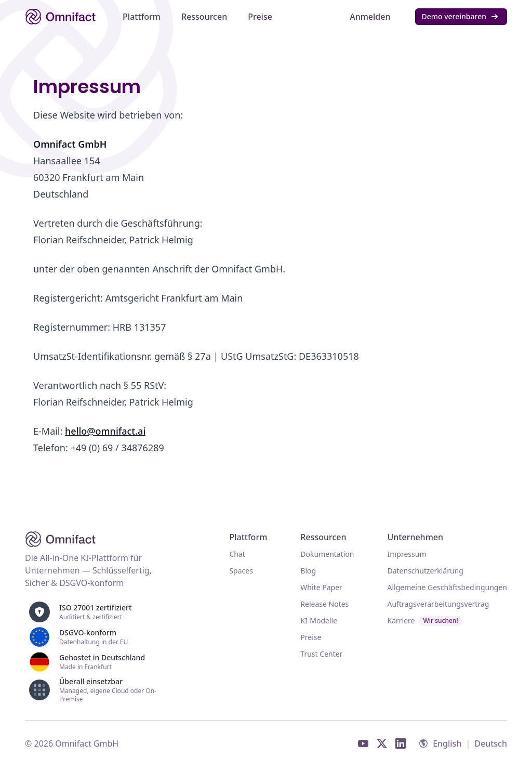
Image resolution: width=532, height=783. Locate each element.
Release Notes (324, 604)
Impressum (407, 554)
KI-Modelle (319, 621)
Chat (237, 554)
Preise (311, 637)
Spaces (241, 571)
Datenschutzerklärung (425, 571)
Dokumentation (327, 554)
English (447, 743)
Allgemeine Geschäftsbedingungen (447, 587)
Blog (308, 571)
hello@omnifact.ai (105, 431)
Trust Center (321, 654)
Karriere (424, 621)
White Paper (321, 587)
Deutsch (491, 743)
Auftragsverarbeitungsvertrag (438, 604)
